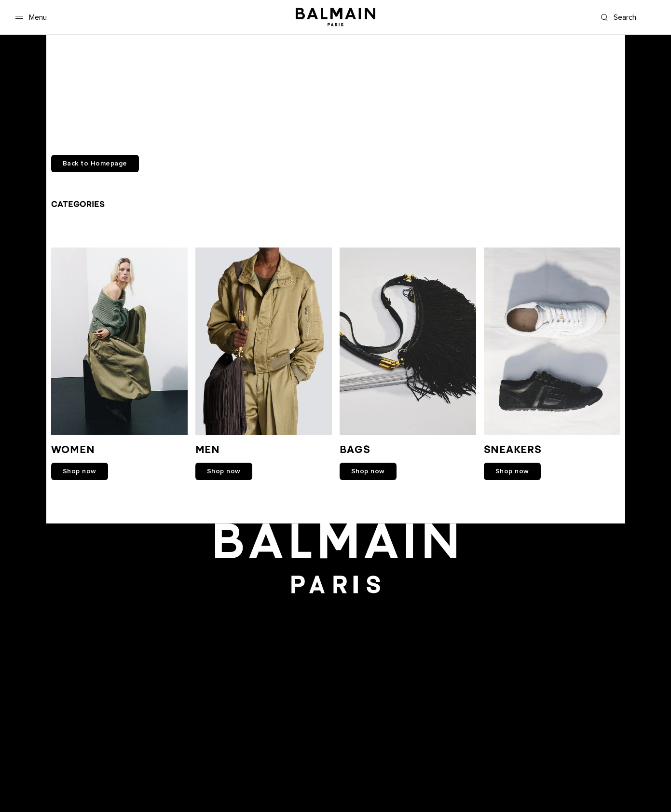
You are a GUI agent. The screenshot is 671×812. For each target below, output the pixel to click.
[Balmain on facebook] (293, 636)
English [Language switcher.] (649, 735)
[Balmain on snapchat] (274, 636)
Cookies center (35, 765)
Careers (23, 735)
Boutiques (27, 745)
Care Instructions (37, 785)
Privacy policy (32, 755)
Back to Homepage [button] (95, 164)
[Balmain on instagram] (336, 636)
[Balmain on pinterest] (398, 636)
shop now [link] (80, 471)
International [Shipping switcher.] (569, 735)
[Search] (629, 17)
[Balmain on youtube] (314, 636)
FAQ (18, 775)
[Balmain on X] (357, 636)
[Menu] (29, 17)
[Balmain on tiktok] (378, 636)
